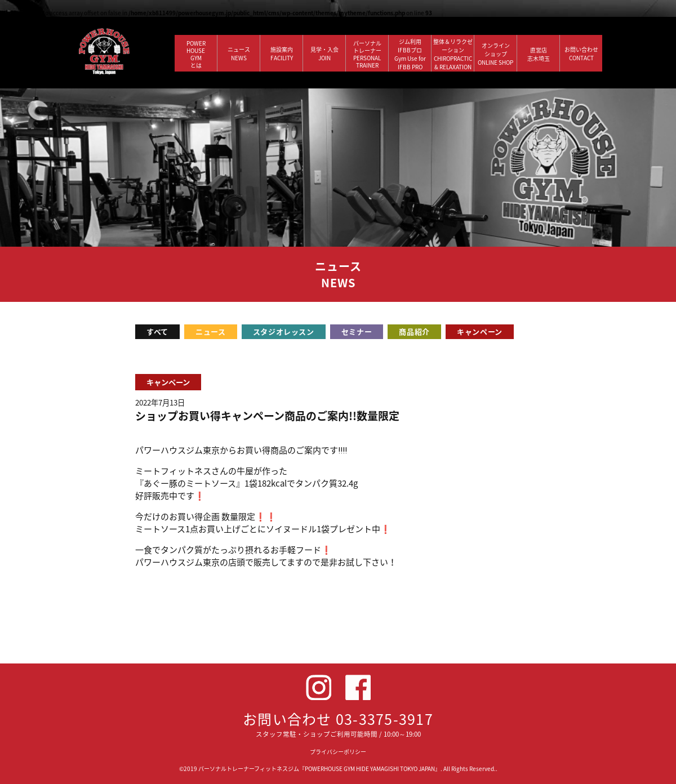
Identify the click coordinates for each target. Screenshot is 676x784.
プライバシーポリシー (338, 752)
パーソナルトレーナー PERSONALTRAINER (367, 54)
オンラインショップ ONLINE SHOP (495, 54)
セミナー (357, 331)
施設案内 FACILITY (282, 54)
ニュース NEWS (239, 54)
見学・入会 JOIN (324, 54)
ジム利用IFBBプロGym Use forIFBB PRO (410, 54)
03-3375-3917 (384, 719)
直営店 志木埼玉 (539, 54)
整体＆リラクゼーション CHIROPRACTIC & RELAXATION (453, 54)
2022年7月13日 (160, 402)
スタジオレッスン (284, 331)
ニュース (211, 331)
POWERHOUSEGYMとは (196, 54)
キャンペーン (480, 331)
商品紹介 (414, 331)
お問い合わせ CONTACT (581, 54)
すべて (157, 331)
